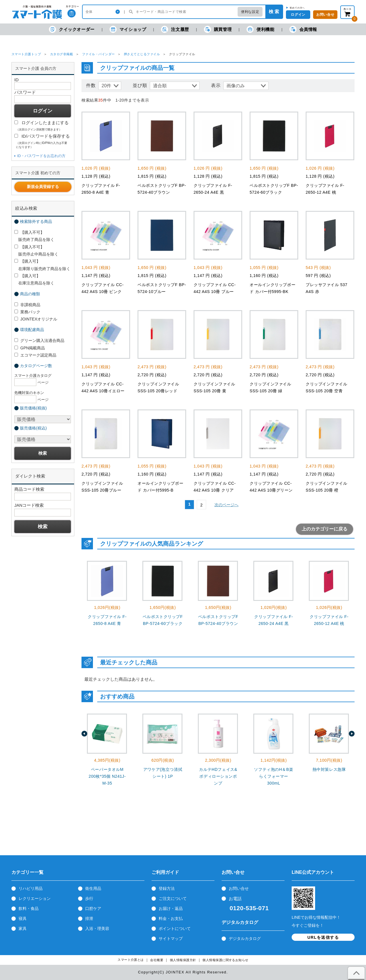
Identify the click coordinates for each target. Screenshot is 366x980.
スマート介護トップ (26, 54)
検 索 (274, 12)
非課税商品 (27, 305)
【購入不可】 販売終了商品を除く (34, 236)
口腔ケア (93, 908)
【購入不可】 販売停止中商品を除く (36, 251)
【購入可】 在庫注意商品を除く (34, 279)
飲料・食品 (29, 908)
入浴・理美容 (97, 928)
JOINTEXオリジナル (36, 319)
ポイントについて (175, 928)
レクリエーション (35, 898)
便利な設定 (250, 12)
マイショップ (128, 29)
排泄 (89, 918)
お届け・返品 (171, 908)
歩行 (89, 898)
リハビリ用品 (31, 888)
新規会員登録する (43, 187)
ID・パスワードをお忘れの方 (41, 156)
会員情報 (303, 29)
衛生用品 (93, 888)
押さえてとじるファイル (142, 54)
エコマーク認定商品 (35, 355)
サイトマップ (171, 939)
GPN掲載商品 (30, 348)
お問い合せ (239, 888)
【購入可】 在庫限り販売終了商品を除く (42, 265)
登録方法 (167, 888)
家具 (23, 928)
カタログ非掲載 (61, 54)
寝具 (23, 918)
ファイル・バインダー (99, 54)
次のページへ (226, 505)
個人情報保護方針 (183, 960)
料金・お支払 (171, 918)
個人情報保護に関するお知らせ (225, 960)
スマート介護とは (131, 960)
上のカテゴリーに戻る (325, 529)
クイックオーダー (72, 29)
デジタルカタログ (245, 939)
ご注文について (173, 898)
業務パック (27, 312)
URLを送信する (323, 937)
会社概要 (157, 960)
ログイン (298, 15)
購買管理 (218, 29)
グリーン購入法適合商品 (39, 340)
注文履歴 (175, 29)
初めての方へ (297, 8)
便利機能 (260, 29)
